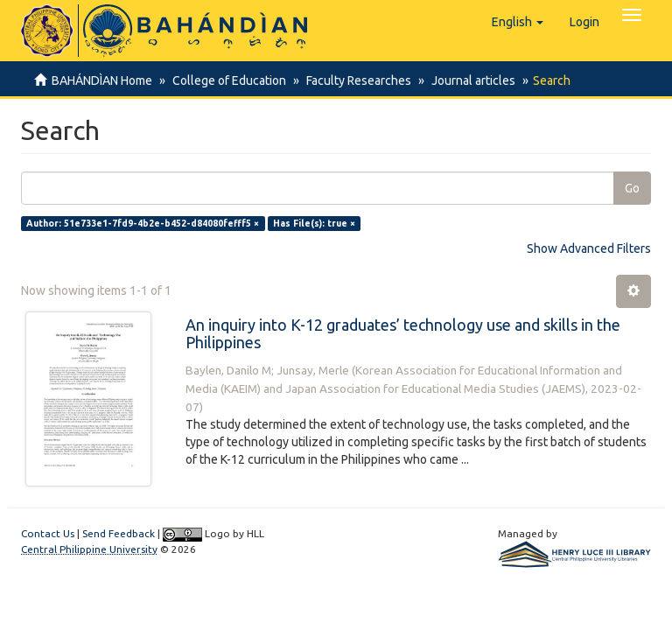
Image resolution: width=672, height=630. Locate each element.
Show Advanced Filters (589, 248)
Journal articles (465, 80)
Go (632, 188)
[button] (518, 22)
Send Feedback (119, 533)
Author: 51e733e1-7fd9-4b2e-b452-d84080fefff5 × (143, 223)
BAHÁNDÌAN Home (102, 80)
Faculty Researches (353, 80)
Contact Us (48, 533)
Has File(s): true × (314, 223)
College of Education (227, 80)
